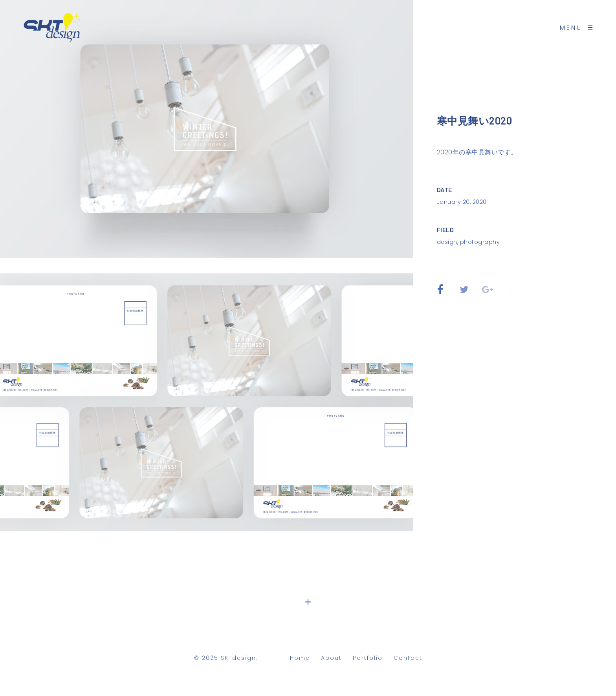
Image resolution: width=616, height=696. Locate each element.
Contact (408, 660)
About (331, 660)
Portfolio (368, 660)
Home (300, 660)
